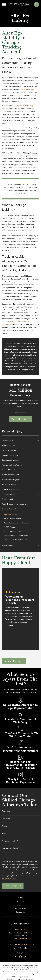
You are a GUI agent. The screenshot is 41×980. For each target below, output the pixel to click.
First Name (6, 811)
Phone (4, 826)
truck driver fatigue (26, 89)
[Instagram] (20, 957)
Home (20, 898)
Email (4, 834)
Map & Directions (20, 939)
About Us (20, 901)
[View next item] (29, 413)
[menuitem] (19, 441)
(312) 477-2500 (20, 948)
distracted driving (9, 92)
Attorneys (20, 905)
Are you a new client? (10, 841)
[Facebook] (16, 957)
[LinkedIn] (25, 957)
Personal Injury (20, 909)
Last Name (6, 819)
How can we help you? (10, 848)
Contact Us (20, 912)
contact (24, 346)
